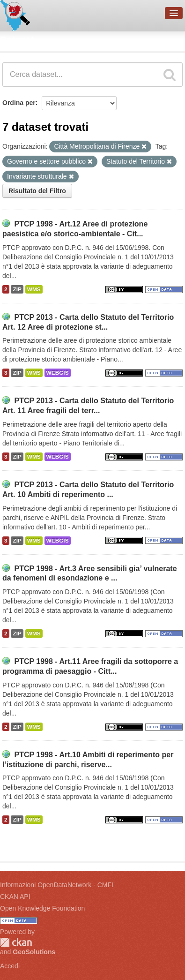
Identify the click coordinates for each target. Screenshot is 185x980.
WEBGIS (58, 373)
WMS (34, 289)
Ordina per (19, 103)
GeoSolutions (34, 952)
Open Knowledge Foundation (42, 908)
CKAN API (15, 897)
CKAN (16, 942)
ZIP (17, 289)
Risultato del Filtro (37, 191)
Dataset (17, 40)
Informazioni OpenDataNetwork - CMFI (57, 885)
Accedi (10, 966)
